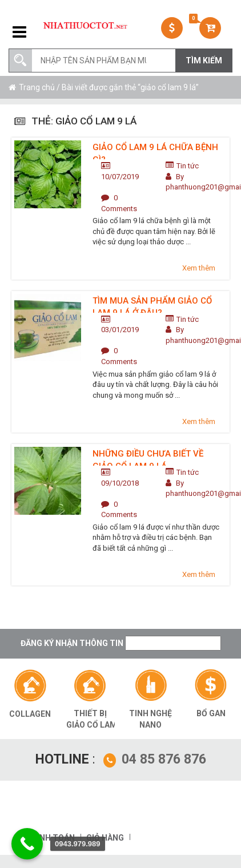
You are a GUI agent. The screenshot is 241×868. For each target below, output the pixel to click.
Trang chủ (37, 87)
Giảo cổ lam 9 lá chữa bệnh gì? (155, 151)
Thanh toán (49, 838)
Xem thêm (199, 268)
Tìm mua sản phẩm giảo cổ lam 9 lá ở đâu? (152, 304)
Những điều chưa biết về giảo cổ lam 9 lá (148, 457)
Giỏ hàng (105, 838)
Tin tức (188, 166)
